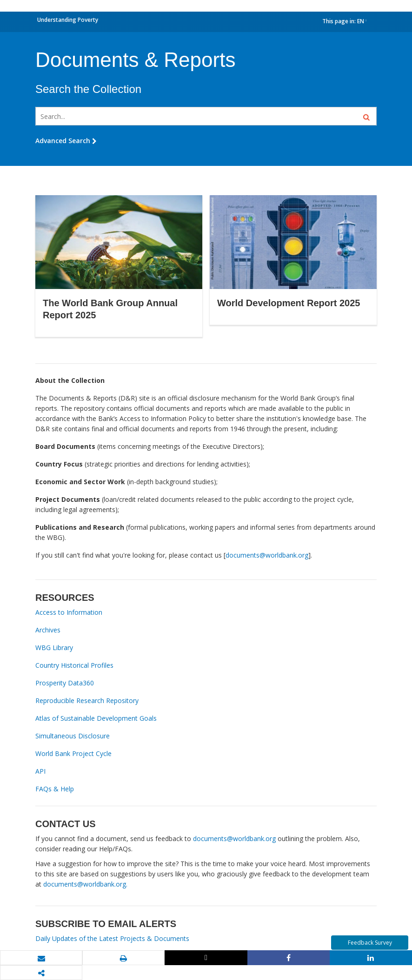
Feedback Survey (370, 943)
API (40, 771)
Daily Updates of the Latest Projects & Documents (112, 938)
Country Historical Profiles (74, 665)
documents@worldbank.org (267, 555)
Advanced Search (66, 141)
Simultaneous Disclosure (73, 736)
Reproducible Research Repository (87, 700)
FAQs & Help (55, 789)
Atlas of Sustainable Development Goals (96, 718)
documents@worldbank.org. (85, 884)
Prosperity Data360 (65, 683)
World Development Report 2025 (289, 303)
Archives (48, 630)
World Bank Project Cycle (73, 753)
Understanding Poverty (68, 20)
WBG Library (54, 648)
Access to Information (69, 612)
